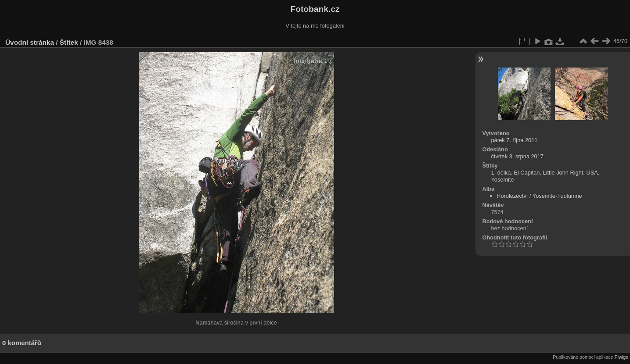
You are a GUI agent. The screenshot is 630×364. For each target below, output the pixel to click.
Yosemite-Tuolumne (557, 196)
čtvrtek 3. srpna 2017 (517, 156)
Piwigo (621, 357)
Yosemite (502, 180)
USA (592, 173)
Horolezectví (512, 196)
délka (504, 173)
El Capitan (527, 173)
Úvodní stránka (30, 42)
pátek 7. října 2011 (514, 140)
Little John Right (563, 173)
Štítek (69, 42)
